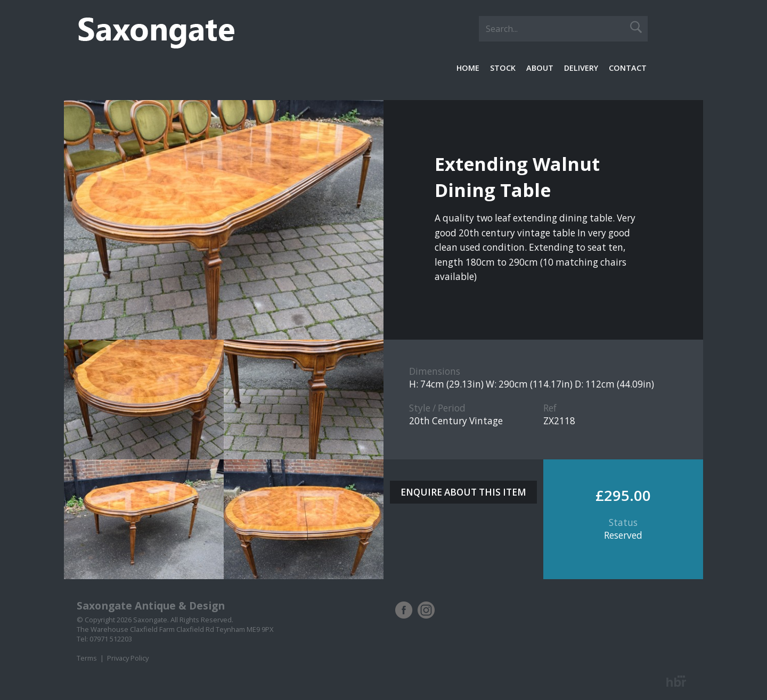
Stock (503, 68)
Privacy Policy (128, 658)
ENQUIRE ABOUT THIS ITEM (463, 492)
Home (468, 68)
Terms (87, 658)
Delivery (581, 68)
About (540, 68)
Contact (628, 68)
